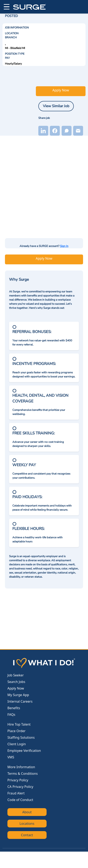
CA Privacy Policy (20, 787)
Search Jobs (16, 682)
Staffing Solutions (21, 737)
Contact (27, 835)
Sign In (64, 246)
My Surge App (18, 695)
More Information (21, 767)
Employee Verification (24, 751)
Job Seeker (16, 675)
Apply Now (61, 90)
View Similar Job (56, 106)
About (27, 812)
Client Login (17, 744)
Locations (27, 824)
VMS (11, 757)
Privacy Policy (18, 780)
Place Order (16, 731)
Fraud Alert (16, 793)
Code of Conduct (20, 800)
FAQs (11, 715)
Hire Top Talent (19, 724)
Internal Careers (20, 701)
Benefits (14, 708)
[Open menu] (6, 7)
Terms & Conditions (23, 774)
